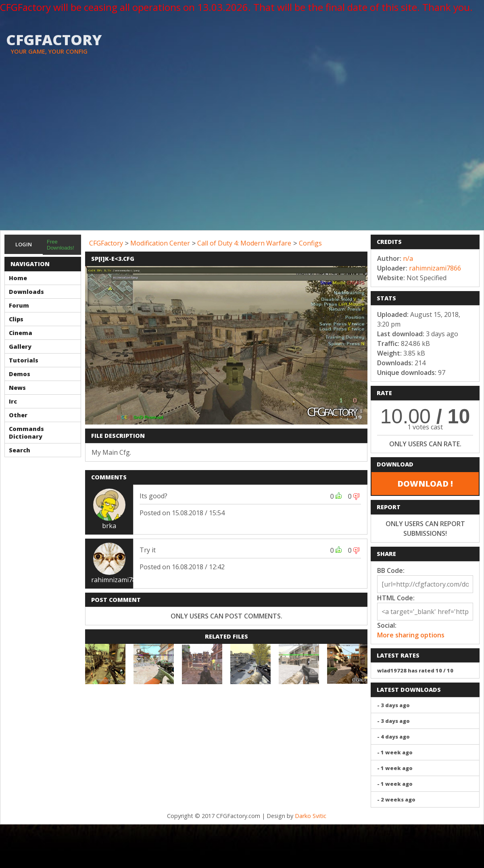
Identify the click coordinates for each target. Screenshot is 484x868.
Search (20, 450)
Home (18, 278)
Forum (19, 305)
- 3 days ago (393, 705)
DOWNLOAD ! (425, 484)
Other (18, 415)
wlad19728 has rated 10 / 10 (415, 670)
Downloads (26, 292)
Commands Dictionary (26, 433)
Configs (310, 243)
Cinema (21, 333)
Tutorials (24, 360)
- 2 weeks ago (396, 799)
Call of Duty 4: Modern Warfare (244, 243)
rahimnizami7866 (117, 580)
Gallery (20, 347)
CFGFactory (106, 243)
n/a (408, 258)
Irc (13, 401)
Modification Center (160, 243)
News (17, 388)
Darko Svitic (311, 816)
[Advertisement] (76, 151)
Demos (20, 374)
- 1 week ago (395, 752)
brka (109, 526)
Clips (16, 319)
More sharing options (411, 635)
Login (24, 244)
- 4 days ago (393, 737)
